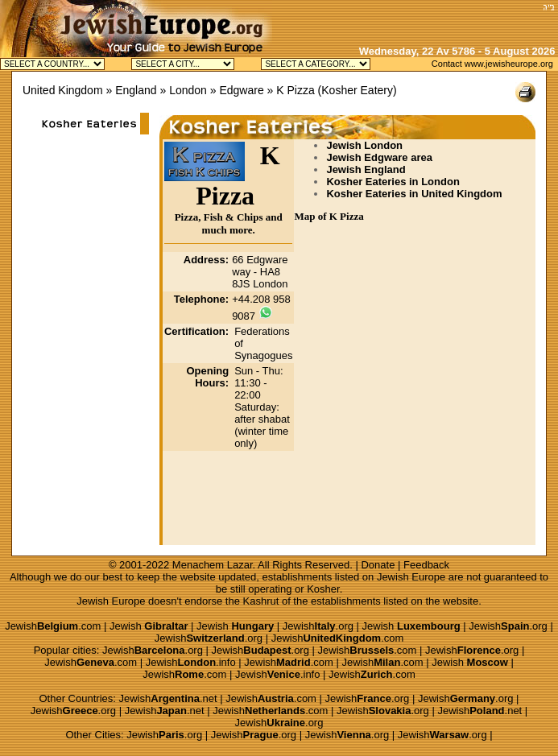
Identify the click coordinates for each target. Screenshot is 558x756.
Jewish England (366, 169)
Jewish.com (53, 626)
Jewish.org (318, 626)
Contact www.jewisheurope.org (492, 64)
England (136, 90)
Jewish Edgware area (379, 157)
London (188, 90)
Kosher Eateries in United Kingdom (414, 194)
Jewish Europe (411, 577)
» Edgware (237, 90)
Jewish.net (168, 698)
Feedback (426, 565)
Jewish (149, 626)
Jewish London (364, 145)
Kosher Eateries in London (393, 182)
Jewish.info (191, 662)
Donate (378, 565)
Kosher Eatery (357, 90)
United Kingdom (63, 90)
